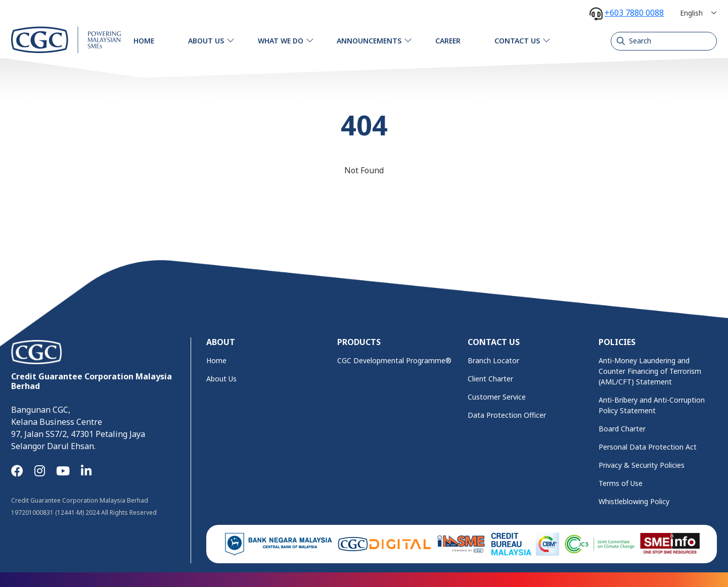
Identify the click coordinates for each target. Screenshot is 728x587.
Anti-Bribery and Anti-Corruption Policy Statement (652, 405)
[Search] (664, 41)
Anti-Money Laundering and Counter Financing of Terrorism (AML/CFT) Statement (650, 371)
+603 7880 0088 (634, 13)
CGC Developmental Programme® (394, 360)
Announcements (369, 41)
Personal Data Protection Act (648, 447)
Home (144, 41)
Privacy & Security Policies (642, 465)
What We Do (281, 41)
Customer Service (497, 397)
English (691, 13)
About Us (206, 41)
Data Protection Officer (507, 415)
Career (448, 41)
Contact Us (517, 41)
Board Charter (622, 429)
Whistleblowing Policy (634, 501)
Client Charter (490, 379)
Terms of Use (621, 483)
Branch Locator (493, 360)
